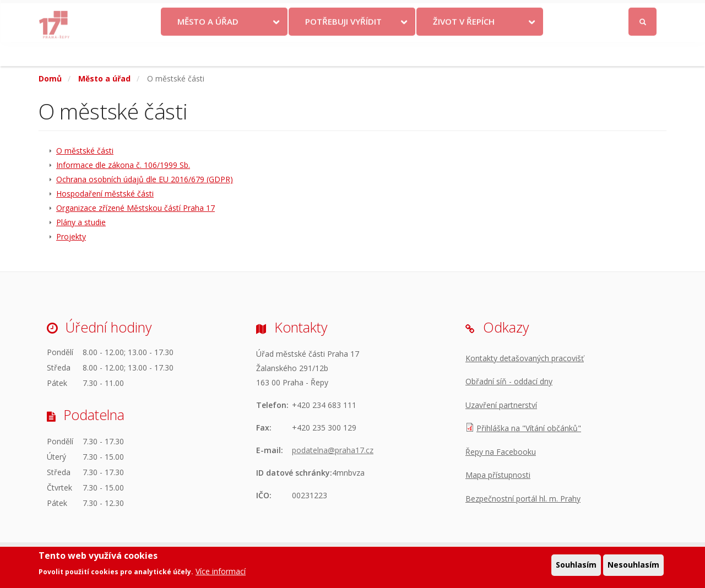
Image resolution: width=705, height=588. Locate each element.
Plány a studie (81, 222)
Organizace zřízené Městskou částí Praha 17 (135, 208)
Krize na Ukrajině (324, 12)
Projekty (71, 236)
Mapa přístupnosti (498, 475)
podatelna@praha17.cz (333, 450)
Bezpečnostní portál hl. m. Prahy (523, 499)
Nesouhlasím (633, 565)
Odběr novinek (506, 12)
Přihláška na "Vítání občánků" (529, 428)
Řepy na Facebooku (501, 452)
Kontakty (392, 12)
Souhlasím (576, 565)
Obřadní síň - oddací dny (509, 381)
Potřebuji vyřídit (343, 46)
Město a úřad (208, 46)
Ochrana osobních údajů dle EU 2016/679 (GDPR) (145, 179)
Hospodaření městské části (105, 194)
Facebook (581, 12)
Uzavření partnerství (501, 405)
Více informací (221, 572)
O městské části (85, 151)
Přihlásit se (643, 13)
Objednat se (444, 12)
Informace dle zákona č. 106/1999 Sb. (123, 165)
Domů (50, 78)
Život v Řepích (464, 46)
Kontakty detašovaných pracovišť (525, 358)
